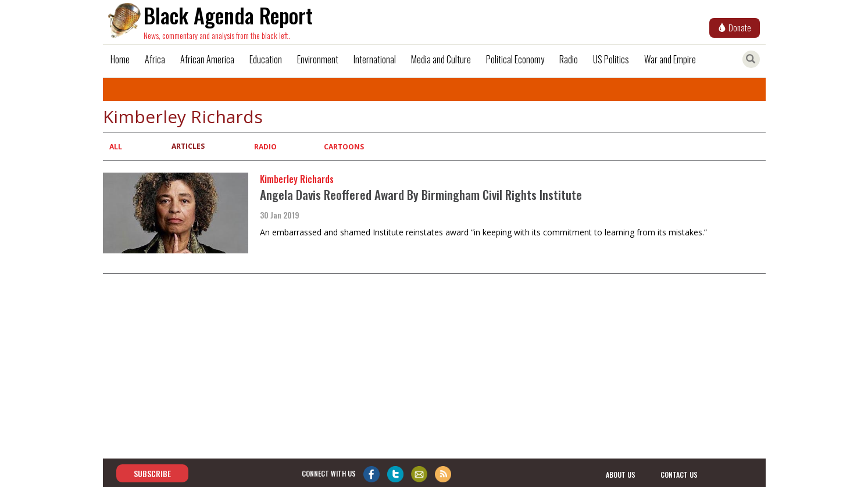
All (116, 147)
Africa (155, 59)
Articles (188, 146)
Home (120, 59)
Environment (318, 59)
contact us (679, 474)
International (375, 59)
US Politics (611, 59)
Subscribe (152, 473)
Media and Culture (441, 59)
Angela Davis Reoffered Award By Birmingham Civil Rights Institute (421, 194)
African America (207, 59)
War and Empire (670, 59)
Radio (569, 59)
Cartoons (344, 147)
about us (621, 474)
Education (266, 59)
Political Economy (515, 59)
